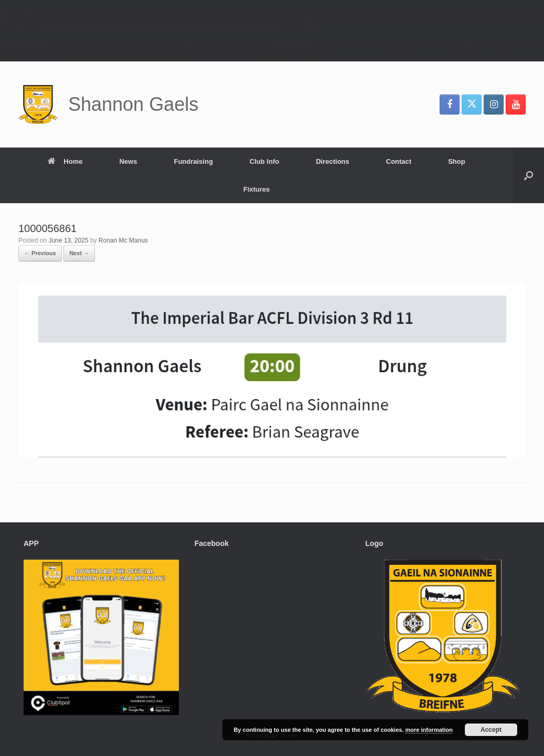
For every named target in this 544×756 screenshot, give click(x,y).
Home (65, 161)
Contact (399, 161)
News (128, 161)
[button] (529, 175)
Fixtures (257, 189)
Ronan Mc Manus (123, 240)
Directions (333, 161)
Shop (457, 161)
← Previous (40, 253)
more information (429, 730)
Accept (491, 730)
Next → (79, 253)
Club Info (264, 161)
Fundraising (193, 161)
